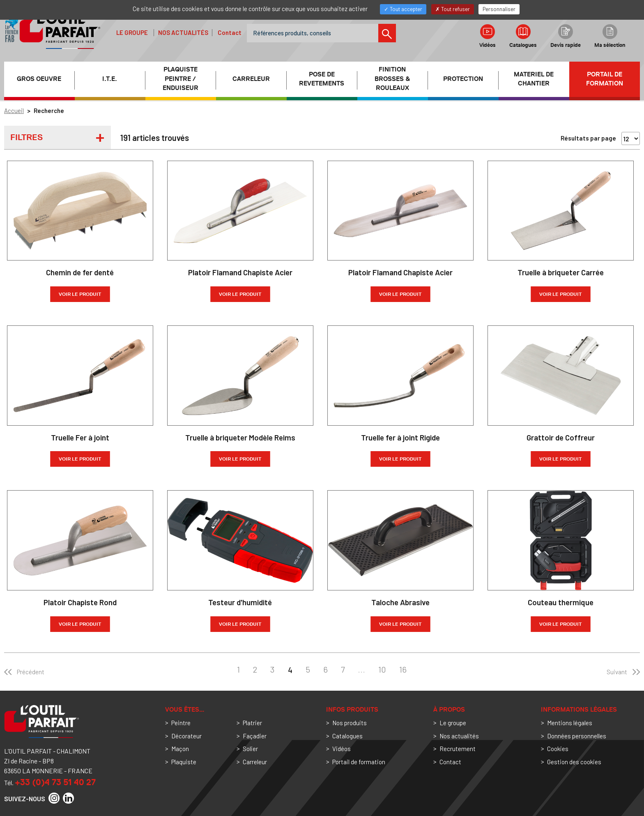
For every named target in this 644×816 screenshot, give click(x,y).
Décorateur (186, 736)
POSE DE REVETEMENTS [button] (322, 79)
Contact (230, 32)
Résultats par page (588, 138)
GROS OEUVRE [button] (39, 79)
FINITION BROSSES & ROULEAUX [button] (392, 79)
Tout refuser (453, 9)
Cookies (558, 749)
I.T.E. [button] (110, 79)
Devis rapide (566, 36)
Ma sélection (610, 36)
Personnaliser (499, 9)
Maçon (180, 749)
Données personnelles (577, 736)
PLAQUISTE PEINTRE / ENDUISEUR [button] (181, 79)
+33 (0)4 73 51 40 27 (55, 782)
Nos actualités (183, 32)
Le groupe (132, 32)
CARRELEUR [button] (251, 79)
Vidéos (488, 36)
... (361, 669)
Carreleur (255, 762)
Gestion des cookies (574, 762)
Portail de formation (605, 79)
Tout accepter (403, 9)
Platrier (252, 723)
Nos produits (350, 723)
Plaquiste (184, 762)
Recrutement (458, 749)
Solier (250, 749)
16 (403, 669)
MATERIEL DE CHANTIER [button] (534, 79)
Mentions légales (570, 723)
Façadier (255, 736)
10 (382, 669)
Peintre (181, 723)
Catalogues (523, 36)
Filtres (26, 137)
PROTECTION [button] (463, 79)
